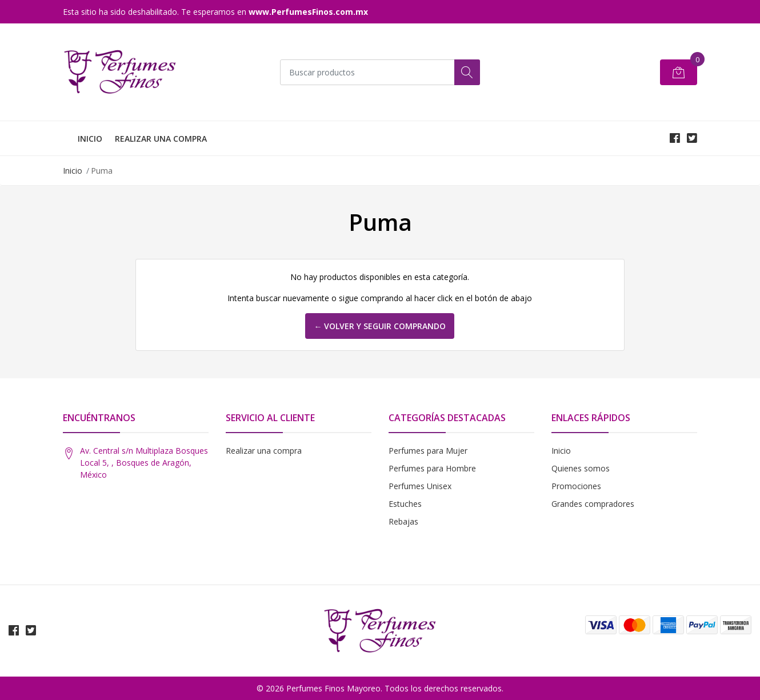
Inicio (73, 171)
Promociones (576, 486)
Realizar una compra (264, 451)
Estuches (405, 504)
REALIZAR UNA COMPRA (161, 139)
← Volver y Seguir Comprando (380, 326)
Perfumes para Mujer (428, 451)
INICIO (90, 139)
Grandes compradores (593, 504)
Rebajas (403, 521)
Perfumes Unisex (420, 486)
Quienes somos (581, 468)
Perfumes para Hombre (432, 468)
